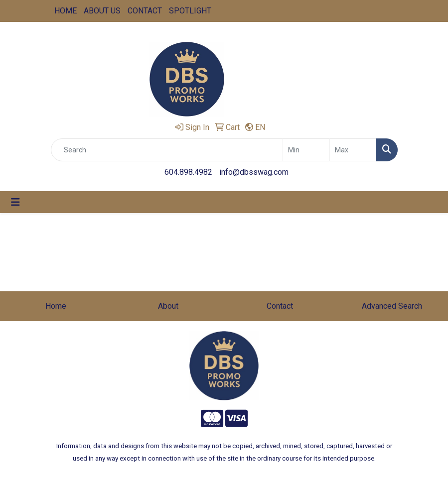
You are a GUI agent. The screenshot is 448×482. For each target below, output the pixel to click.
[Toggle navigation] (15, 202)
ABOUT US (102, 11)
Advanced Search (392, 306)
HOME (66, 11)
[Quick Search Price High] (353, 150)
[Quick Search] (167, 150)
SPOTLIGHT (190, 11)
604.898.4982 (188, 172)
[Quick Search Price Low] (306, 150)
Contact (280, 306)
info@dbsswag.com (254, 172)
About (168, 306)
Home (56, 306)
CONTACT (145, 11)
